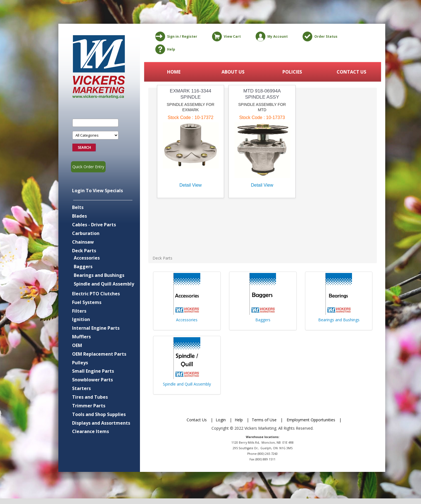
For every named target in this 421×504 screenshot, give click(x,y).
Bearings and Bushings (99, 275)
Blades (79, 216)
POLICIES (292, 72)
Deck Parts (84, 251)
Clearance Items (91, 431)
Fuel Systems (87, 302)
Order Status (319, 37)
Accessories (87, 258)
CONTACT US (351, 72)
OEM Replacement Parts (99, 354)
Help (164, 49)
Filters (79, 311)
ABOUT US (233, 72)
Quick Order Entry (88, 167)
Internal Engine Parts (96, 328)
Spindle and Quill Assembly (104, 284)
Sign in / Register (175, 36)
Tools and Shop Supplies (99, 414)
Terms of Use (264, 420)
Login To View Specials (97, 191)
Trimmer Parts (89, 406)
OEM (77, 345)
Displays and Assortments (101, 423)
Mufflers (81, 337)
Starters (81, 388)
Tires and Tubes (90, 397)
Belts (78, 207)
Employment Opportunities (311, 420)
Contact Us (197, 420)
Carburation (86, 233)
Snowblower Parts (92, 380)
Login (221, 420)
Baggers (83, 267)
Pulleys (80, 363)
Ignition (81, 319)
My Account (271, 36)
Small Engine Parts (93, 371)
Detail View (191, 185)
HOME (174, 72)
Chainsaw (83, 242)
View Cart (225, 36)
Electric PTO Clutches (96, 294)
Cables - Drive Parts (94, 225)
